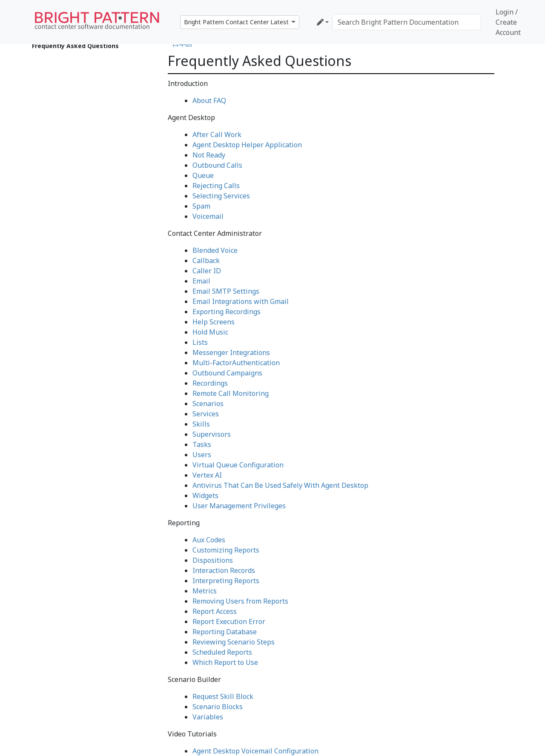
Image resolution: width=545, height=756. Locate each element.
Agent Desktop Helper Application (247, 145)
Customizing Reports (226, 550)
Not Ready (209, 155)
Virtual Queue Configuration (238, 465)
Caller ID (207, 271)
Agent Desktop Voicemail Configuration (255, 751)
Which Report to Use (225, 662)
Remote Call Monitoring (231, 393)
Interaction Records (224, 570)
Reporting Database (225, 632)
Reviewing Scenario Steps (234, 642)
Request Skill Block (223, 696)
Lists (200, 342)
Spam (201, 206)
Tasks (202, 444)
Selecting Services (221, 196)
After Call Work (217, 135)
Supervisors (212, 434)
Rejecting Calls (216, 186)
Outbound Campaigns (227, 373)
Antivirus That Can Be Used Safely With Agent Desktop (280, 485)
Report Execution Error (229, 621)
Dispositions (213, 560)
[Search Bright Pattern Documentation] (407, 22)
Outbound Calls (217, 165)
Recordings (210, 383)
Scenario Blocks (218, 707)
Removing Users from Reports (240, 601)
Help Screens (214, 322)
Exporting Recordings (227, 312)
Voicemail (208, 216)
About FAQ (209, 100)
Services (206, 414)
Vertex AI (207, 475)
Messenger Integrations (231, 352)
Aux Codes (209, 540)
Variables (208, 717)
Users (202, 455)
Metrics (205, 591)
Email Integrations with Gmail (241, 301)
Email (201, 281)
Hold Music (210, 332)
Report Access (215, 611)
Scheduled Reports (222, 652)
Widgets (205, 495)
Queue (203, 175)
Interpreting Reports (226, 581)
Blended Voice (215, 250)
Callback (206, 261)
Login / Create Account (508, 22)
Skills (201, 424)
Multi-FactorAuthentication (236, 363)
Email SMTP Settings (226, 291)
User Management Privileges (239, 506)
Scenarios (208, 404)
